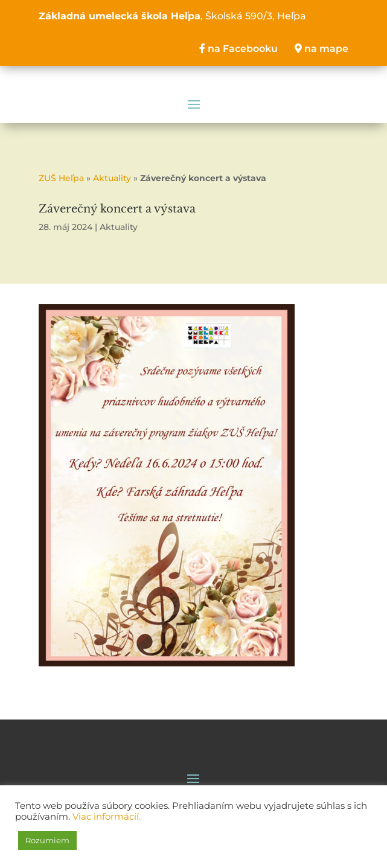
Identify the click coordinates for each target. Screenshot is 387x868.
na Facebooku (238, 49)
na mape (321, 49)
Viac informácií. (107, 817)
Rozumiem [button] (47, 840)
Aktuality (112, 178)
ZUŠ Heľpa (61, 178)
